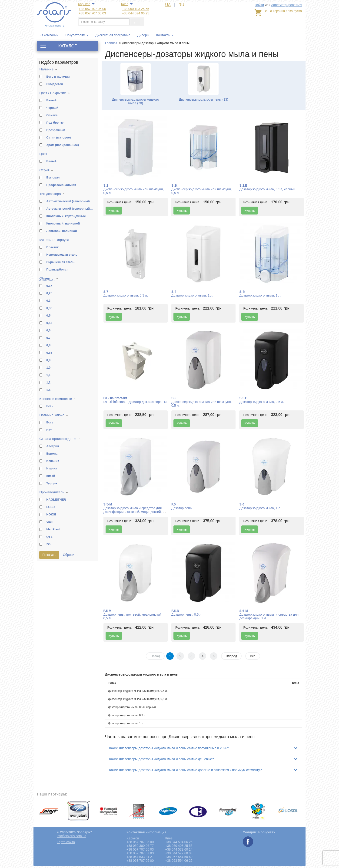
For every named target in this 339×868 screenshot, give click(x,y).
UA (168, 5)
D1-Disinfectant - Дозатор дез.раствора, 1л (135, 402)
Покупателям (77, 35)
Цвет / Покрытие (53, 93)
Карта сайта (66, 842)
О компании (49, 35)
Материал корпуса (54, 240)
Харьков (84, 4)
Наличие (46, 69)
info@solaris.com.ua (71, 836)
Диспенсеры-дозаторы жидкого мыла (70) (136, 101)
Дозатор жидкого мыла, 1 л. (192, 295)
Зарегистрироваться (287, 5)
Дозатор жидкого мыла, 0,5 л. (262, 402)
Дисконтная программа (113, 35)
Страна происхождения (58, 439)
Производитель (52, 492)
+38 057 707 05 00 (92, 9)
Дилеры (143, 35)
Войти (259, 5)
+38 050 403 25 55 (135, 9)
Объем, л (47, 278)
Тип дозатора (50, 194)
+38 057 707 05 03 (92, 13)
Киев (125, 4)
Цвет (43, 154)
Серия (44, 170)
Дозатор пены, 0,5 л (186, 614)
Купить (114, 211)
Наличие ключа (52, 415)
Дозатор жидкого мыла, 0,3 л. (126, 295)
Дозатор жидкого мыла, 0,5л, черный (267, 189)
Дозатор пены (182, 508)
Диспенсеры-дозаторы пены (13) (203, 99)
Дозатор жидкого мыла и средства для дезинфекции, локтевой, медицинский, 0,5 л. (135, 512)
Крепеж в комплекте (56, 399)
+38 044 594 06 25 (135, 13)
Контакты (163, 35)
